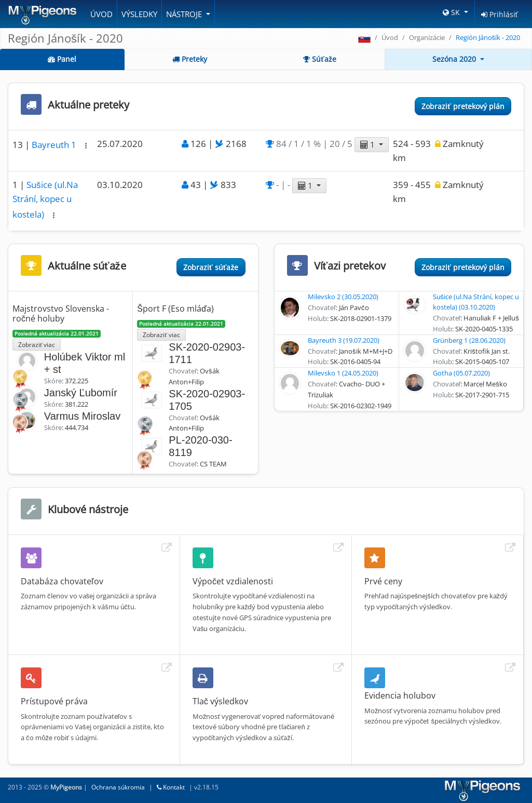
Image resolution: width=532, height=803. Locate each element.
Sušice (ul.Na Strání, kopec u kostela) (45, 199)
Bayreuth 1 (55, 145)
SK (452, 12)
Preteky (190, 59)
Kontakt (171, 787)
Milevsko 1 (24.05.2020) (343, 373)
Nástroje (185, 14)
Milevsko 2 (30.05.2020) (343, 297)
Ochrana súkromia (118, 787)
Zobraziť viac (37, 344)
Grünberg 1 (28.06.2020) (469, 340)
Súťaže (320, 59)
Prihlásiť (500, 14)
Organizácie (427, 37)
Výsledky (139, 14)
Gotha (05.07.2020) (461, 373)
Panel (62, 59)
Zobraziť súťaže (211, 267)
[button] (86, 146)
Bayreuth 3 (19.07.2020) (344, 340)
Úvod (101, 14)
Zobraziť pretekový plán (463, 106)
